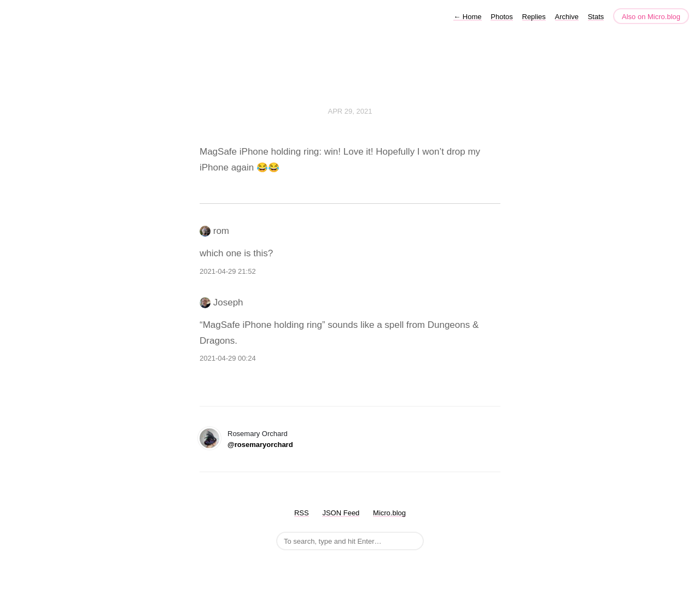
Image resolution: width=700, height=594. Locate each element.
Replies (534, 17)
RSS (302, 513)
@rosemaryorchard (260, 445)
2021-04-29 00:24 (228, 358)
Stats (596, 17)
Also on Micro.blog (651, 17)
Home (467, 17)
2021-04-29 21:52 (228, 271)
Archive (567, 17)
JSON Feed (341, 513)
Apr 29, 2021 (350, 111)
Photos (501, 17)
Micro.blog (389, 513)
